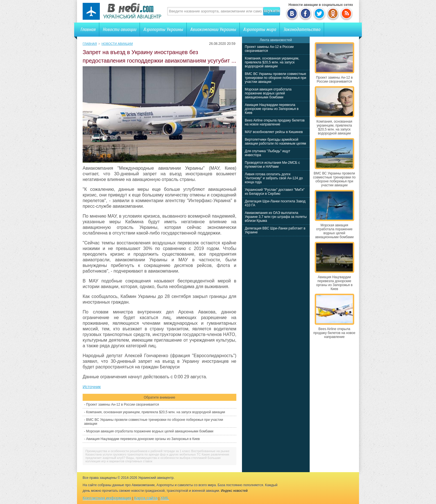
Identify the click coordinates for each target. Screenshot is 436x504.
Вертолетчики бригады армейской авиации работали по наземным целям (275, 142)
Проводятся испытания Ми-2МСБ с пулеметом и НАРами (272, 165)
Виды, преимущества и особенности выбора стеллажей (166, 458)
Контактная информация (107, 498)
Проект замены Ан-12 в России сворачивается (122, 404)
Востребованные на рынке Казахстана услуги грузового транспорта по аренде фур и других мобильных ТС (158, 453)
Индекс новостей (234, 491)
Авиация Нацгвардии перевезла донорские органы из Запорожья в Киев (143, 439)
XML (165, 498)
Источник (92, 387)
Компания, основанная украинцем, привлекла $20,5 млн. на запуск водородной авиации (156, 412)
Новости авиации (119, 29)
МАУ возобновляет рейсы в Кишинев (274, 132)
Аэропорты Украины (163, 29)
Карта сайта (146, 498)
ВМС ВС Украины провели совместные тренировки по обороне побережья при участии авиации (276, 78)
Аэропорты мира (260, 29)
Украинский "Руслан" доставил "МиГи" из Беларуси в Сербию (275, 192)
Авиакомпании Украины (213, 29)
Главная (88, 29)
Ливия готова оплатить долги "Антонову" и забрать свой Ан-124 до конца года (274, 178)
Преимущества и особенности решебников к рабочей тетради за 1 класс (138, 451)
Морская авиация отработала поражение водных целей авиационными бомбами (150, 431)
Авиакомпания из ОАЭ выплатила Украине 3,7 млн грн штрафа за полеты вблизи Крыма (276, 217)
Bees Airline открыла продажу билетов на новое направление (275, 122)
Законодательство (302, 29)
